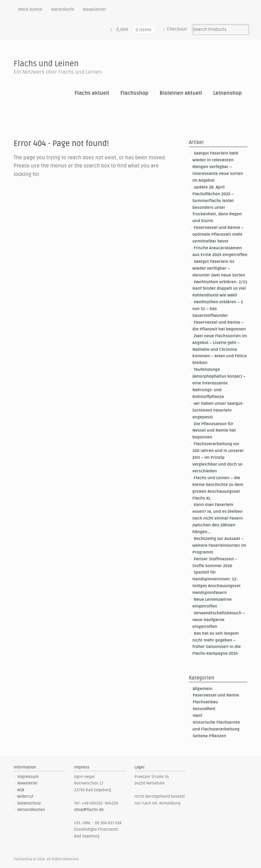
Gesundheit (204, 709)
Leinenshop (227, 93)
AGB (21, 790)
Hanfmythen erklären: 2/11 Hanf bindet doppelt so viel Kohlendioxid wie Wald (220, 289)
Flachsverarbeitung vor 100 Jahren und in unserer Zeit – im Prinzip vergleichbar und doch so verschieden (218, 458)
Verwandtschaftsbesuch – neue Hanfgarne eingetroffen (219, 620)
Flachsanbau (205, 702)
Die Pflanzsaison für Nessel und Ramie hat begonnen (214, 431)
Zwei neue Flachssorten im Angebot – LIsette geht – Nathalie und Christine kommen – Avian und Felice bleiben (220, 350)
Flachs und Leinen (46, 64)
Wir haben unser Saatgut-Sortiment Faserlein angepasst (218, 410)
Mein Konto (30, 10)
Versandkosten (31, 810)
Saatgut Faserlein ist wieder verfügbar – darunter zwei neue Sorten (219, 268)
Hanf (197, 716)
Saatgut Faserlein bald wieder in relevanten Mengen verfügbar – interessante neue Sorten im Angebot (218, 167)
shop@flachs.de (89, 810)
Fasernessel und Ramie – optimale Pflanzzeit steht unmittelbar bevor (218, 234)
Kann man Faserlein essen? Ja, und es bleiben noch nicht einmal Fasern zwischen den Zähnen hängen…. (217, 518)
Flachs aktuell (92, 93)
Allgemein (203, 689)
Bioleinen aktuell (181, 93)
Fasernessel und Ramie (216, 695)
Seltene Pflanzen (210, 736)
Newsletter (95, 10)
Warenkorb (63, 10)
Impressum (28, 777)
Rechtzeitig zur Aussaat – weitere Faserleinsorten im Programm (219, 546)
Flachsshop (134, 93)
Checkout (177, 29)
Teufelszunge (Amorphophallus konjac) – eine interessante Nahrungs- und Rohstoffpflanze (219, 383)
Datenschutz (29, 803)
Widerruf (25, 797)
